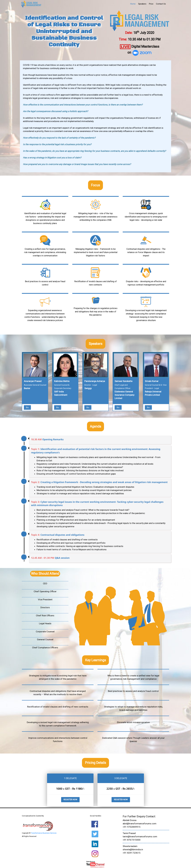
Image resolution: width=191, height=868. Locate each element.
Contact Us (161, 4)
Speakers (142, 4)
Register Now (70, 800)
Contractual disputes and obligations (62, 535)
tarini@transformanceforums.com (140, 837)
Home (133, 4)
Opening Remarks (53, 439)
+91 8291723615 (132, 853)
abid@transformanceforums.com (140, 824)
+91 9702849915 (132, 827)
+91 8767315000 (132, 840)
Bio (27, 407)
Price (151, 4)
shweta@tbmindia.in (133, 849)
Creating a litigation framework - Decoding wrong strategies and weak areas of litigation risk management (104, 482)
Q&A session (62, 558)
